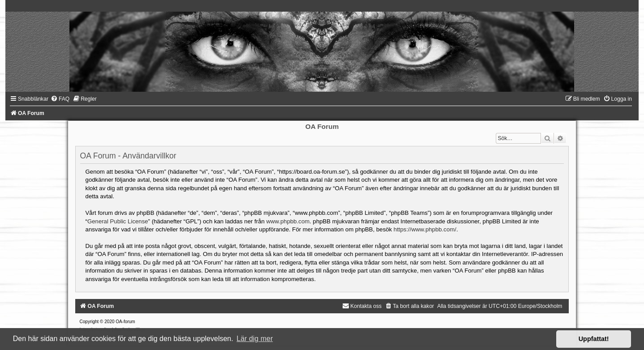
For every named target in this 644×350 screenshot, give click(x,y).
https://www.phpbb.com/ (425, 229)
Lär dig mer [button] (255, 339)
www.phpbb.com (288, 221)
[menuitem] (60, 99)
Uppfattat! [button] (594, 339)
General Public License (118, 221)
